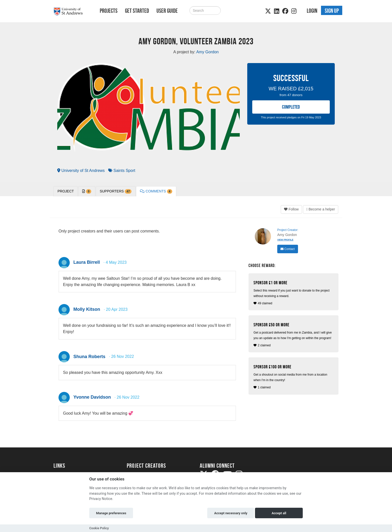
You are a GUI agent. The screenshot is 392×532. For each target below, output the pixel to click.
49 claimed (294, 293)
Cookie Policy (99, 528)
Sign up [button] (332, 11)
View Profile (285, 240)
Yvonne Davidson (92, 397)
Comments (156, 191)
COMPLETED (291, 107)
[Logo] (70, 12)
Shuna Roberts (89, 357)
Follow (291, 209)
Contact (288, 249)
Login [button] (312, 11)
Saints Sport (122, 171)
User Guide (167, 11)
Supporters (116, 191)
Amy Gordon (287, 235)
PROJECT (66, 191)
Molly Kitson (87, 309)
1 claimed (294, 377)
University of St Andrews (81, 171)
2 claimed (294, 335)
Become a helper (321, 209)
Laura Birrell (86, 262)
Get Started (137, 11)
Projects (109, 11)
